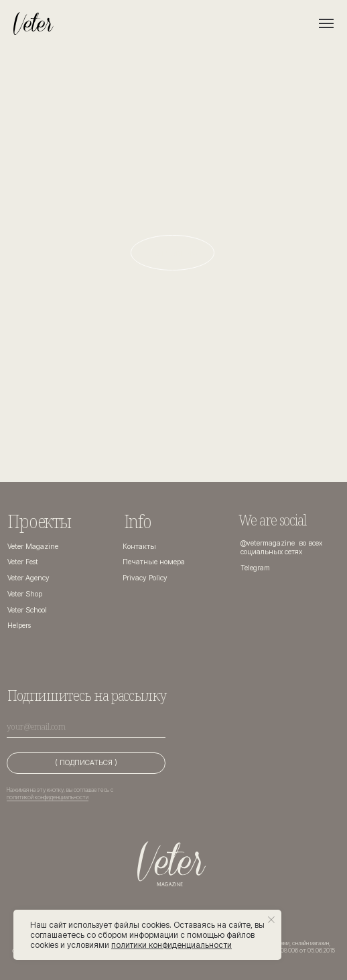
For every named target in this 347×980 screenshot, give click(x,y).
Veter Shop (25, 594)
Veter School (27, 610)
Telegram (255, 568)
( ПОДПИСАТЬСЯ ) (86, 763)
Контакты (139, 547)
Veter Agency (28, 578)
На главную (173, 252)
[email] (86, 727)
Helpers (19, 626)
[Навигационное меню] (326, 23)
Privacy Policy (145, 578)
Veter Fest (23, 562)
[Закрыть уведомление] (271, 920)
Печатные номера (154, 562)
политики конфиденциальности (171, 945)
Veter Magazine (33, 547)
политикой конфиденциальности (48, 797)
